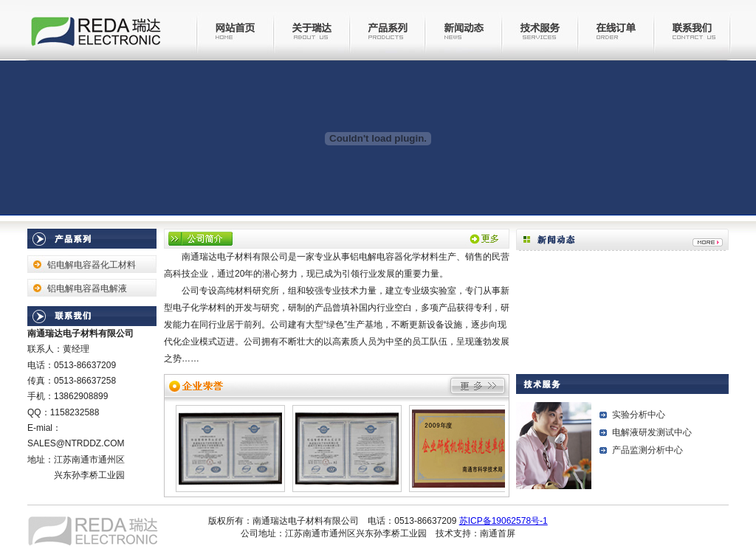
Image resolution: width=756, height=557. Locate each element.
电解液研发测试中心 (652, 432)
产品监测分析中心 (647, 450)
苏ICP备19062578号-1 (504, 521)
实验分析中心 (639, 415)
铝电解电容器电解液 (87, 288)
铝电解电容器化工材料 (92, 265)
